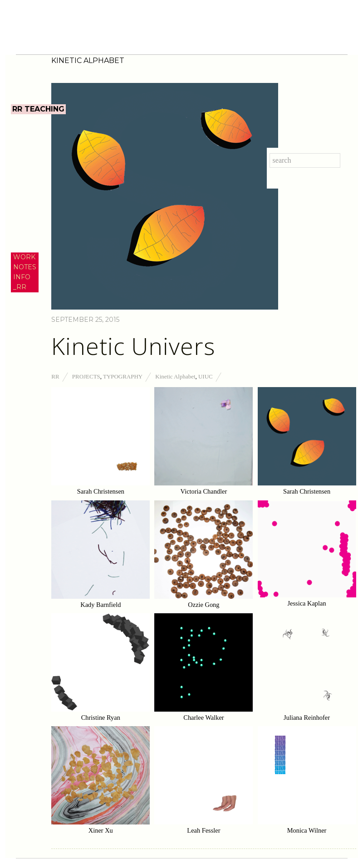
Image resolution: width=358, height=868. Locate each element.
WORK (24, 257)
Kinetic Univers (133, 346)
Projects (86, 376)
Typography (123, 376)
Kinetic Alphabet (175, 376)
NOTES (25, 267)
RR (55, 376)
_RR (20, 287)
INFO (22, 277)
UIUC (206, 376)
